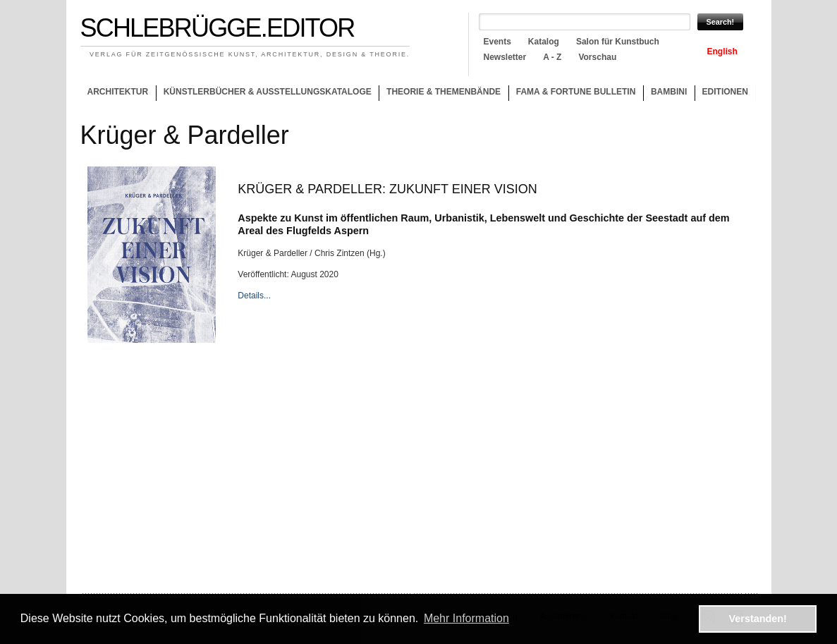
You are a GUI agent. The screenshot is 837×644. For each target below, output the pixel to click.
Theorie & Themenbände (440, 94)
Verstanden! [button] (758, 619)
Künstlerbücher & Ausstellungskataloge (268, 92)
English (722, 51)
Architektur (117, 92)
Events (497, 42)
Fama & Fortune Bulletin (576, 92)
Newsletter (505, 57)
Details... (254, 296)
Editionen (725, 92)
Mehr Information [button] (466, 618)
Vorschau (597, 57)
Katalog (544, 42)
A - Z (552, 57)
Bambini (669, 92)
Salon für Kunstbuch (618, 42)
